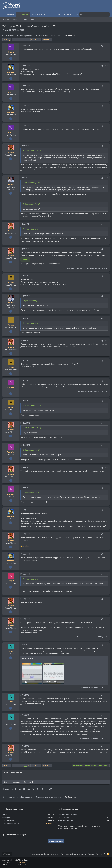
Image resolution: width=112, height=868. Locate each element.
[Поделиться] (102, 46)
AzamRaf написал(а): (31, 406)
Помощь (91, 854)
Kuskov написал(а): (30, 183)
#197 (106, 423)
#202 (106, 534)
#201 (106, 510)
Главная (99, 854)
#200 (106, 488)
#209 (106, 715)
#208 (106, 695)
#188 (106, 224)
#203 (106, 554)
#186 (106, 146)
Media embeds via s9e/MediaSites (16, 865)
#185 (106, 126)
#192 (106, 319)
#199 (106, 468)
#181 (106, 46)
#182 (106, 66)
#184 (106, 106)
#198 (106, 446)
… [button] (17, 40)
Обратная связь (37, 854)
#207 (106, 645)
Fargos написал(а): (30, 301)
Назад (8, 40)
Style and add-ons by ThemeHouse (15, 860)
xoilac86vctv (50, 823)
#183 (106, 86)
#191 (106, 296)
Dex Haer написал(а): (31, 151)
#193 (106, 341)
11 (39, 40)
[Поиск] (95, 14)
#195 (106, 381)
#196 (106, 401)
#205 (106, 599)
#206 (106, 619)
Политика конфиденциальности (74, 854)
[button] (48, 15)
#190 (106, 276)
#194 (106, 361)
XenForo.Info (20, 863)
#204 (106, 574)
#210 (106, 746)
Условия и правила (52, 854)
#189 (106, 249)
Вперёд (46, 40)
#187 (106, 178)
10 (35, 40)
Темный (7, 854)
